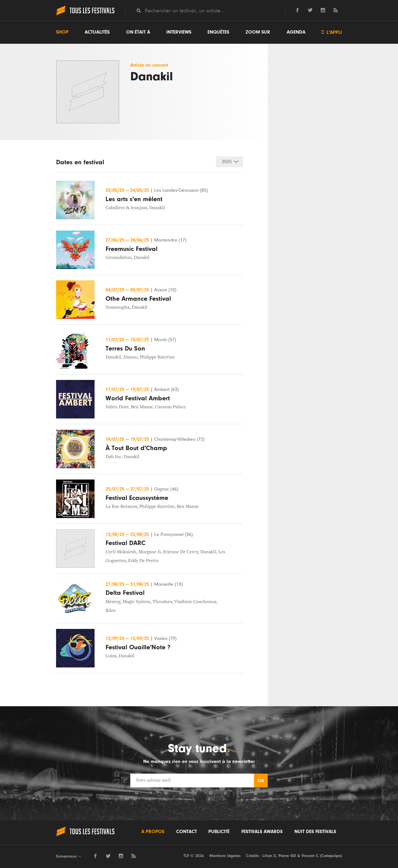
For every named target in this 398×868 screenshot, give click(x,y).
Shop (62, 32)
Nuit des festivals (315, 832)
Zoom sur (258, 32)
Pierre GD (287, 856)
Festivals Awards (262, 832)
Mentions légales (225, 856)
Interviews (179, 32)
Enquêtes (218, 32)
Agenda (296, 32)
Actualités (97, 32)
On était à (138, 32)
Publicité (219, 832)
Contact (186, 832)
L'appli (332, 32)
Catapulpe (331, 856)
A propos (153, 832)
